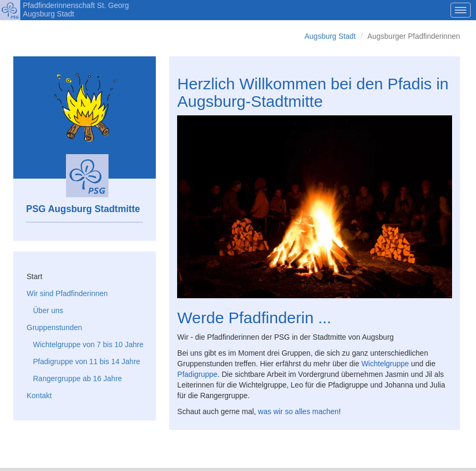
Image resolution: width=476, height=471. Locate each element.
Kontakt (39, 396)
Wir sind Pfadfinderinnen (67, 293)
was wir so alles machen (298, 411)
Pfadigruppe (197, 374)
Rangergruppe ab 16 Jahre (77, 379)
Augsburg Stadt (330, 36)
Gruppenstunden (54, 327)
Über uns (48, 310)
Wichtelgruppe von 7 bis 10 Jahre (88, 344)
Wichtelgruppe (385, 364)
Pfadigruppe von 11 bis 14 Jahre (87, 361)
